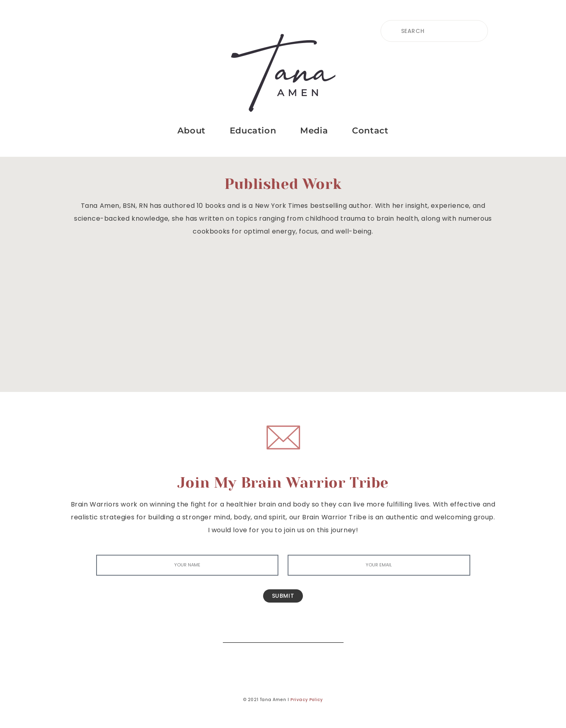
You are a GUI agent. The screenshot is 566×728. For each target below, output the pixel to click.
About (191, 130)
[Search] (331, 631)
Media (314, 130)
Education (253, 130)
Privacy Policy (307, 700)
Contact (370, 130)
